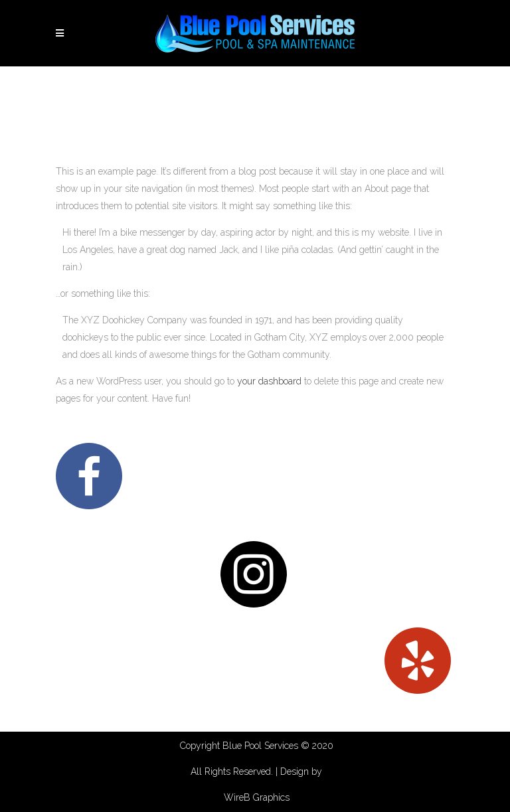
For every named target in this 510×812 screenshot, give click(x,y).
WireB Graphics (257, 797)
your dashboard (269, 381)
